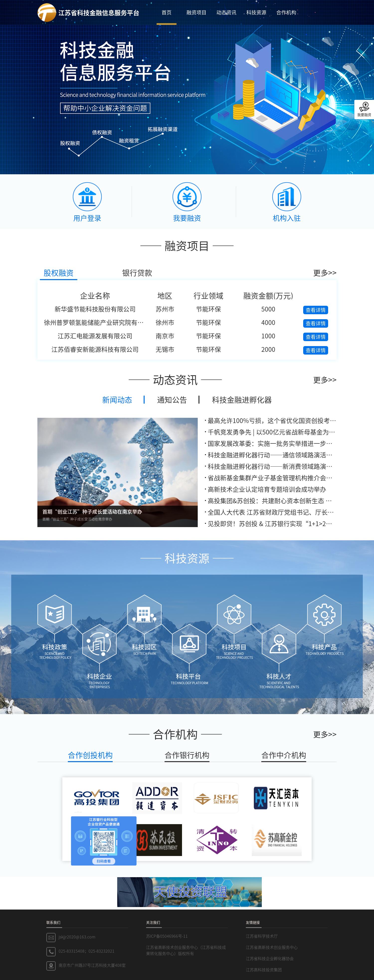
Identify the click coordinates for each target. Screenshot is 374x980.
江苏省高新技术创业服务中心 (272, 947)
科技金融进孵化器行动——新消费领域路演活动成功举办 (286, 466)
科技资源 (256, 12)
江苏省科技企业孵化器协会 (270, 958)
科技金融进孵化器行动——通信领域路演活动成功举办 (282, 455)
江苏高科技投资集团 (264, 970)
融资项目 (196, 12)
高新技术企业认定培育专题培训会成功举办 (267, 489)
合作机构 (286, 12)
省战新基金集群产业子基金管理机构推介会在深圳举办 (282, 478)
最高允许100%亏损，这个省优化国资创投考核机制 (278, 420)
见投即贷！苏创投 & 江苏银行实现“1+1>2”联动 (276, 523)
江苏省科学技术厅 (262, 936)
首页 (167, 12)
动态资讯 (226, 12)
